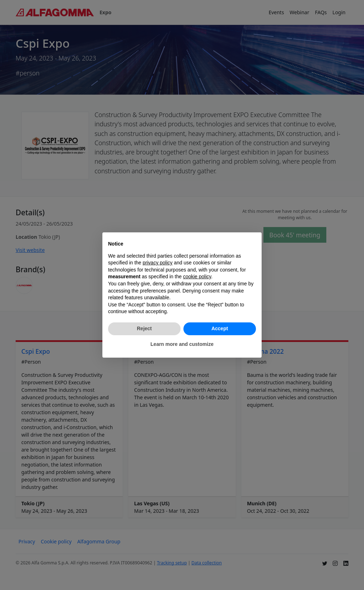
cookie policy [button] (197, 276)
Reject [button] (144, 328)
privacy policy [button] (157, 263)
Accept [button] (220, 328)
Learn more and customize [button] (182, 344)
